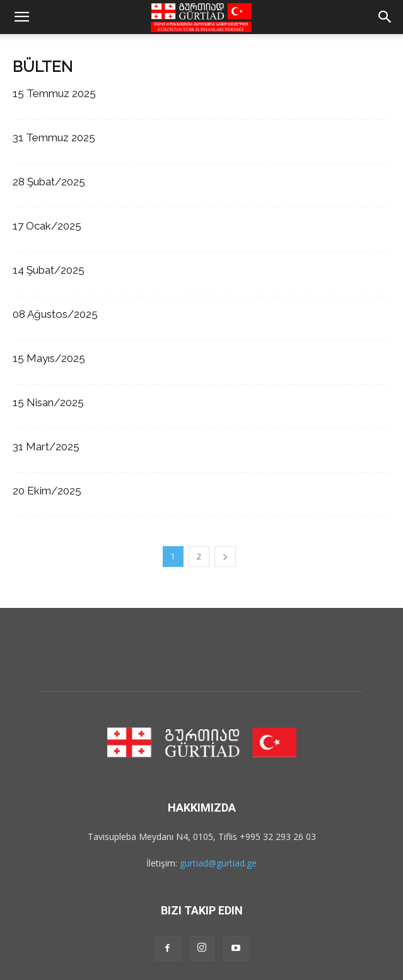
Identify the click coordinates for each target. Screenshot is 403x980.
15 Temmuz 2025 (54, 93)
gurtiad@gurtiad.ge (218, 863)
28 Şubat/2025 (49, 182)
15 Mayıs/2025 (49, 358)
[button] (21, 17)
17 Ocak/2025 (47, 226)
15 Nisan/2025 (48, 402)
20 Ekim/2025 (47, 491)
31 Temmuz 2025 (54, 137)
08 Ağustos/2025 (55, 314)
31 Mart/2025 (46, 446)
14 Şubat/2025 (49, 270)
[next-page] (225, 557)
